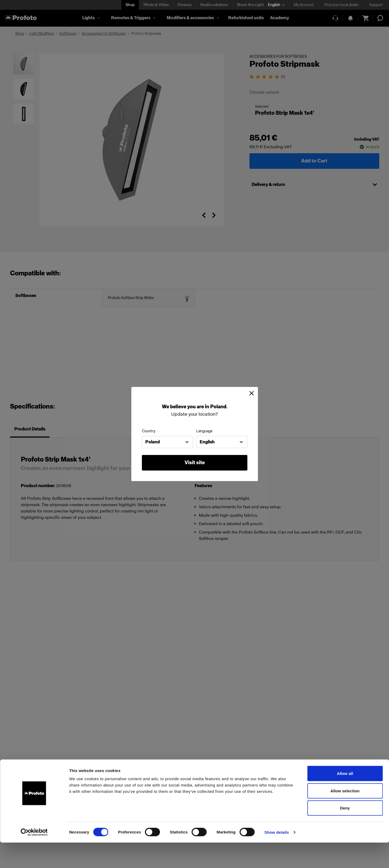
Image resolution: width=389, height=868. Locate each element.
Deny (345, 833)
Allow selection (345, 816)
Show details (277, 858)
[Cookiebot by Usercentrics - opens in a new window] (34, 858)
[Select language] (277, 5)
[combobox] (167, 442)
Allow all (345, 799)
